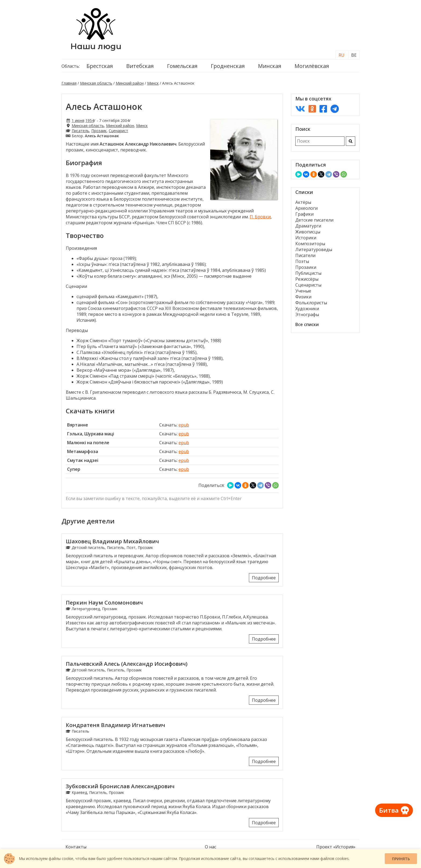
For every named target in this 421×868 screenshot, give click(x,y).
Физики (303, 297)
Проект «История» (336, 847)
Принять (401, 859)
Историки (306, 238)
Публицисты (308, 273)
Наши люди (96, 46)
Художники (307, 309)
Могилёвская (312, 66)
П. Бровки (260, 217)
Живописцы (308, 232)
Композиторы (310, 244)
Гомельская (182, 66)
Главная (69, 83)
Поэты (302, 261)
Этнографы (307, 314)
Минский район (130, 83)
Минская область (96, 83)
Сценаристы (308, 285)
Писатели (305, 255)
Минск (153, 83)
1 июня (78, 120)
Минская (270, 66)
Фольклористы (311, 303)
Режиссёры (307, 279)
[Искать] (351, 141)
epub (184, 425)
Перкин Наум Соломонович (104, 603)
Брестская (100, 66)
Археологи (306, 208)
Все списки (307, 324)
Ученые (303, 291)
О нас (210, 847)
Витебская (140, 66)
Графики (304, 214)
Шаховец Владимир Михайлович (112, 541)
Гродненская (228, 66)
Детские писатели (314, 220)
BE (354, 55)
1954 (90, 120)
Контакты (76, 847)
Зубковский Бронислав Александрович (120, 786)
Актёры (303, 202)
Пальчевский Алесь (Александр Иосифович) (127, 664)
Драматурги (308, 226)
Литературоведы (314, 249)
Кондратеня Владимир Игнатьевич (115, 725)
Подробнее (264, 578)
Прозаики (306, 267)
